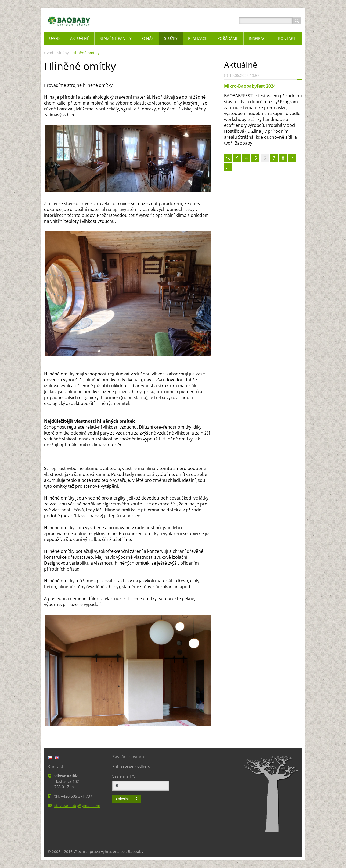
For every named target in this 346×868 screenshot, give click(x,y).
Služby (63, 53)
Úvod (49, 53)
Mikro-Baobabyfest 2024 (250, 86)
